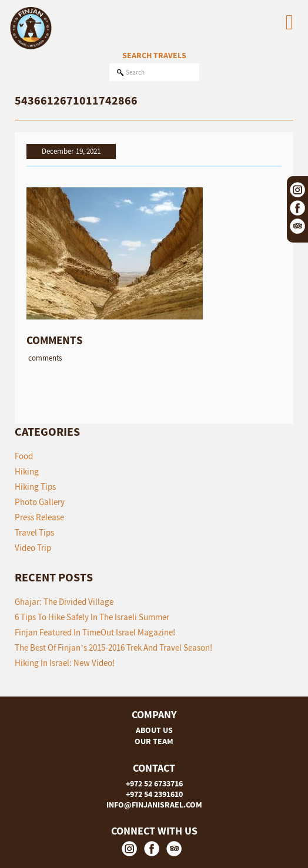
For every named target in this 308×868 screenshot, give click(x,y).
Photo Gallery (40, 502)
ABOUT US (154, 730)
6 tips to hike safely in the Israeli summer (92, 617)
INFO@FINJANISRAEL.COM (154, 805)
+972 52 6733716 (154, 783)
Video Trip (33, 548)
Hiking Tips (35, 487)
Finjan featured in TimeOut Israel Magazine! (95, 632)
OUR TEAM (154, 741)
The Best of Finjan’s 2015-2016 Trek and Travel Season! (113, 647)
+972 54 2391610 (154, 794)
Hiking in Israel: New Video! (65, 663)
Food (24, 456)
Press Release (39, 517)
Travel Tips (34, 532)
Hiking (27, 471)
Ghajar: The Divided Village (64, 602)
